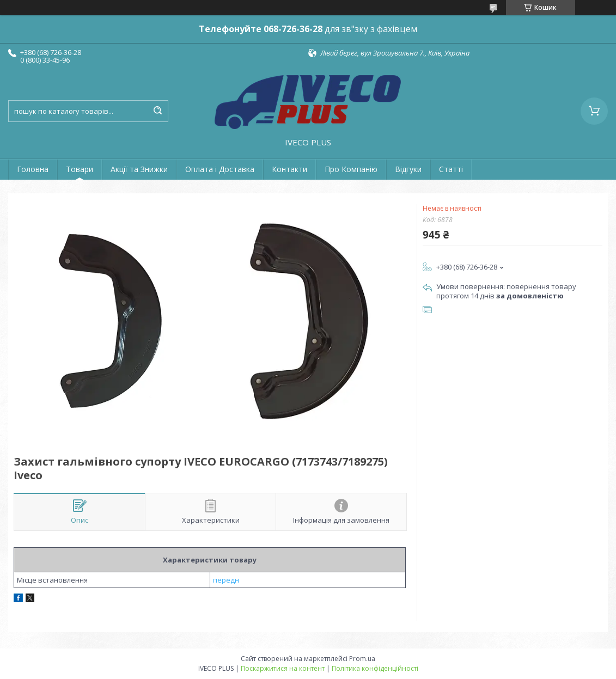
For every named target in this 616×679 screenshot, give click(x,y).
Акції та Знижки (139, 169)
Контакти (289, 169)
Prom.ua (362, 659)
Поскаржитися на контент (283, 668)
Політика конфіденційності (375, 668)
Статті (451, 169)
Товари (80, 169)
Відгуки (408, 169)
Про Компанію (351, 169)
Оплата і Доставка (220, 169)
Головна (33, 169)
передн (226, 580)
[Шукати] (157, 111)
